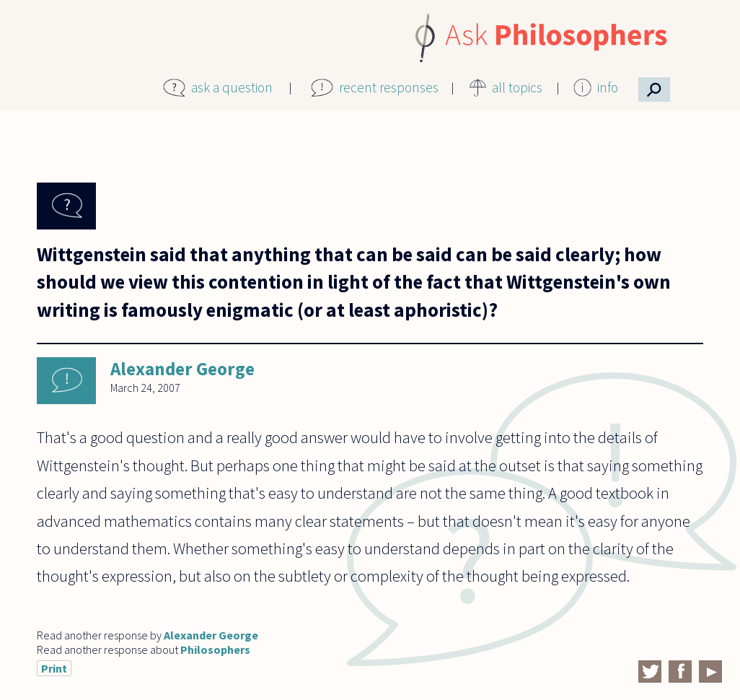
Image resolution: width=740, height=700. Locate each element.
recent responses (389, 87)
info (608, 87)
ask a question (232, 87)
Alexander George (182, 369)
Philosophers (215, 649)
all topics (517, 87)
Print (54, 668)
